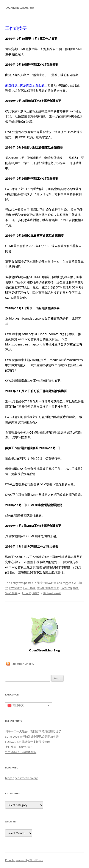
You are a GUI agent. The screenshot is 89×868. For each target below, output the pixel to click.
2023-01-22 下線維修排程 (21, 752)
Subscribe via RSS (23, 664)
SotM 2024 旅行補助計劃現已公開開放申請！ (33, 737)
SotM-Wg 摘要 (70, 588)
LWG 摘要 (29, 588)
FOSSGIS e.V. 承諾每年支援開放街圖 (28, 742)
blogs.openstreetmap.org (21, 778)
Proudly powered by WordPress (24, 860)
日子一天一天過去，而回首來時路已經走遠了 (33, 731)
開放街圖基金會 (47, 583)
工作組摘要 (16, 28)
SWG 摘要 (11, 593)
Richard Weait (52, 593)
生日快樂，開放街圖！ (19, 747)
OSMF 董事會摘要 (48, 588)
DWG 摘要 (16, 588)
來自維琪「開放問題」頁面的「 (26, 85)
